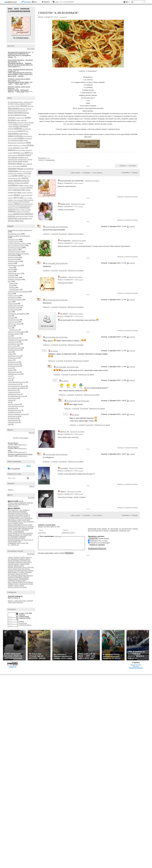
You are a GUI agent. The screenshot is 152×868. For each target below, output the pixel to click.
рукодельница (12, 390)
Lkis (21, 517)
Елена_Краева (13, 533)
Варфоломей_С (13, 572)
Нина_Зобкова (13, 582)
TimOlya (25, 525)
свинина (17, 181)
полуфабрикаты (14, 290)
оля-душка (24, 540)
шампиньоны (19, 214)
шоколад (12, 218)
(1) (17, 88)
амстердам (30, 106)
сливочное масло (29, 186)
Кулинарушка (27, 535)
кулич (10, 145)
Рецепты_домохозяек (15, 601)
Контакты (136, 666)
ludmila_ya (27, 517)
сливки (21, 185)
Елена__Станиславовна (16, 532)
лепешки (16, 148)
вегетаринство (13, 418)
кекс (21, 134)
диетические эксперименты (17, 314)
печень (25, 161)
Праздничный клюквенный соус (19, 52)
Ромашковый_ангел (14, 543)
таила (23, 543)
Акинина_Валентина (15, 527)
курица (30, 145)
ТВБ (27, 543)
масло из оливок (21, 150)
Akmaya (63, 491)
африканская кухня (14, 394)
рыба (15, 176)
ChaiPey (22, 557)
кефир (11, 136)
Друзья (16, 9)
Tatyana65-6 (12, 562)
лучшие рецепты (13, 242)
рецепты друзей (13, 257)
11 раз (48, 158)
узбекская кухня (13, 422)
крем (28, 143)
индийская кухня (13, 412)
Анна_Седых (26, 569)
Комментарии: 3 (22, 445)
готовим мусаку (20, 118)
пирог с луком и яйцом (14, 166)
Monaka (10, 561)
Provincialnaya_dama (15, 522)
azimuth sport (28, 102)
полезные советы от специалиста (19, 236)
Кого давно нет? (13, 510)
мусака (22, 153)
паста (10, 161)
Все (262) (31, 498)
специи (11, 192)
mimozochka (28, 518)
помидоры (13, 171)
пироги (24, 166)
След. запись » (98, 172)
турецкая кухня (13, 392)
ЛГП (9, 537)
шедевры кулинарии (15, 280)
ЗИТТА (20, 533)
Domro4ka (11, 513)
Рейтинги (47, 2)
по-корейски (28, 169)
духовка (12, 120)
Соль (18, 106)
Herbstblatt (24, 513)
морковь (17, 153)
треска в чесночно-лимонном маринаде (19, 202)
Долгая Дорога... (14, 447)
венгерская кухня (14, 416)
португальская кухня (15, 406)
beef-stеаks (11, 104)
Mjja (9, 520)
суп (15, 192)
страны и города (13, 296)
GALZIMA (18, 504)
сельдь (11, 183)
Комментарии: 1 (22, 448)
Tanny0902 (23, 561)
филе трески (16, 206)
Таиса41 (16, 584)
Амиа (19, 528)
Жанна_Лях (19, 574)
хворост (18, 210)
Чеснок (23, 106)
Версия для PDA (136, 665)
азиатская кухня (13, 277)
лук (26, 148)
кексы (26, 134)
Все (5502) (31, 554)
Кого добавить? (25, 510)
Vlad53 (30, 525)
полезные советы (14, 261)
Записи (10, 9)
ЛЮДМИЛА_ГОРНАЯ (22, 577)
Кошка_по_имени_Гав (15, 535)
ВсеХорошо (17, 530)
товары (10, 354)
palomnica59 (26, 520)
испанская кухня (13, 240)
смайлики (58, 536)
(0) (33, 52)
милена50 (23, 537)
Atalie (10, 512)
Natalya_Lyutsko (16, 520)
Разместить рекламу (136, 668)
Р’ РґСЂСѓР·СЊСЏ (22, 38)
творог (17, 195)
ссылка (81, 183)
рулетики (28, 173)
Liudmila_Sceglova (14, 517)
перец (20, 161)
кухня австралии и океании (17, 386)
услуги (10, 378)
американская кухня (14, 410)
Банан (14, 106)
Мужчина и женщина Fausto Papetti (20, 454)
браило (10, 530)
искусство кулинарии (15, 300)
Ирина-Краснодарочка (26, 576)
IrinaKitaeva (12, 515)
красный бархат (21, 143)
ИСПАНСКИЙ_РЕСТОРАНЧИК (72, 181)
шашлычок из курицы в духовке (24, 216)
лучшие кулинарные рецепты (18, 244)
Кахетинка (11, 504)
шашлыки (12, 216)
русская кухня (12, 259)
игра (9, 336)
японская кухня (13, 358)
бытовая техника (13, 364)
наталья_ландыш (14, 587)
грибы (28, 117)
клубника (18, 136)
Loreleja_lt (22, 559)
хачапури (12, 209)
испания (11, 129)
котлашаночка (65, 240)
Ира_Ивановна (28, 533)
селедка (26, 181)
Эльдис (31, 584)
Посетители (23, 623)
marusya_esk (65, 432)
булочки (18, 113)
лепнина (22, 148)
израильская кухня (14, 306)
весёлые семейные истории (17, 414)
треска (31, 200)
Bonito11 (16, 557)
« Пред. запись (75, 172)
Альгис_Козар (12, 528)
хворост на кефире (26, 210)
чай (9, 402)
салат (20, 176)
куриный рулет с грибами (19, 145)
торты (26, 200)
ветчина (11, 115)
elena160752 (27, 562)
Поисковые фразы (25, 625)
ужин (9, 424)
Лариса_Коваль (13, 506)
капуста (22, 131)
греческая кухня (13, 338)
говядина (12, 118)
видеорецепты (13, 298)
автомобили (12, 408)
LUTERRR (11, 518)
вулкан (24, 115)
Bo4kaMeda (23, 512)
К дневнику (86, 172)
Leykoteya (27, 515)
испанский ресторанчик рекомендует (20, 230)
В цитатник (134, 197)
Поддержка (124, 2)
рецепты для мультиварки (16, 332)
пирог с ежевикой (27, 164)
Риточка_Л (25, 504)
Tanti (29, 561)
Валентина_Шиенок (27, 571)
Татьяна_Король (13, 503)
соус (23, 190)
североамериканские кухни (17, 382)
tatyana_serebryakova (15, 525)
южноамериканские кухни (16, 396)
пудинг (20, 171)
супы (9, 376)
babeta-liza (15, 512)
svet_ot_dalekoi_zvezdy (15, 523)
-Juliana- (11, 557)
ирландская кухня (14, 356)
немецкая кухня (13, 342)
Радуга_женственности (15, 602)
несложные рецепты (15, 252)
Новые (135, 172)
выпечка (11, 269)
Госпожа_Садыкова (25, 572)
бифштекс (23, 109)
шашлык (29, 214)
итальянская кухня (14, 265)
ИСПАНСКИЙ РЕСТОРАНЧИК (9, 11)
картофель (13, 133)
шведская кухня (13, 362)
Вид (128, 2)
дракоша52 (23, 503)
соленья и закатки (14, 404)
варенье (26, 113)
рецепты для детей (14, 324)
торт (21, 198)
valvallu (21, 501)
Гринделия (11, 574)
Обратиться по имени (76, 234)
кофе (21, 140)
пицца (20, 169)
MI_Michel (64, 314)
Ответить (120, 197)
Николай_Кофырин (14, 540)
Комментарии (25, 9)
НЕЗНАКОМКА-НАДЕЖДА (17, 538)
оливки (26, 158)
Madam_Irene (19, 518)
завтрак (24, 120)
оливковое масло (13, 160)
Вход (36, 2)
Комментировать (45, 172)
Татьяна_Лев (24, 584)
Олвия (20, 582)
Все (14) (32, 433)
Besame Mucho (13, 443)
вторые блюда (13, 304)
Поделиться (132, 166)
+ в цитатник (63, 17)
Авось (57, 2)
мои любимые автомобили (17, 388)
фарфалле (11, 204)
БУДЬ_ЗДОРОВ (28, 601)
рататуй (25, 171)
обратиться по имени (92, 181)
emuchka (18, 513)
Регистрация (27, 2)
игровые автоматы (20, 126)
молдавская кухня (14, 350)
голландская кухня (14, 384)
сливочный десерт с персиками (16, 188)
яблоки (11, 221)
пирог (19, 164)
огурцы (21, 157)
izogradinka (19, 515)
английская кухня (14, 320)
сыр (19, 192)
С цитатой (127, 197)
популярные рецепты (15, 248)
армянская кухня (13, 372)
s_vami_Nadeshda (28, 522)
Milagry (28, 559)
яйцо (22, 221)
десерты (11, 263)
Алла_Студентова (28, 527)
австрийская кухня (14, 344)
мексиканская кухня (14, 348)
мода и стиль (12, 346)
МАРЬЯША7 (15, 537)
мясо (27, 153)
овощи (14, 157)
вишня (17, 115)
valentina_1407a (19, 566)
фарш (17, 204)
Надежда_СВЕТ (21, 581)
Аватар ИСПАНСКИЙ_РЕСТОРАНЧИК (20, 25)
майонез (12, 150)
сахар (10, 181)
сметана (17, 190)
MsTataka (30, 503)
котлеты (15, 140)
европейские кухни (14, 234)
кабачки (18, 129)
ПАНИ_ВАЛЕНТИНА (15, 541)
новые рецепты (13, 250)
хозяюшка (11, 275)
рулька (10, 176)
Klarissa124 (15, 559)
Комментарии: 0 (22, 452)
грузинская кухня (13, 310)
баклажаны (14, 108)
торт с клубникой (18, 200)
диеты (10, 312)
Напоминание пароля (68, 533)
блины (11, 113)
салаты (25, 178)
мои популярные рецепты (16, 246)
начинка (21, 155)
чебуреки (12, 211)
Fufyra (28, 557)
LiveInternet (11, 2)
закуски (10, 326)
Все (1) (32, 486)
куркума (10, 148)
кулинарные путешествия (16, 340)
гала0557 (11, 586)
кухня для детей (13, 322)
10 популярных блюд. (15, 102)
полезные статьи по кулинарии (18, 292)
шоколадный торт (25, 218)
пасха (15, 161)
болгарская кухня (14, 366)
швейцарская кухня (14, 374)
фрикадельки (24, 208)
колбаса (21, 138)
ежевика (18, 120)
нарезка (15, 155)
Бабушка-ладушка (27, 528)
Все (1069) (31, 49)
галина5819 (25, 530)
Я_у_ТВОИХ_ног (13, 545)
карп (27, 131)
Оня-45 (31, 540)
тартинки (24, 193)
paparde (10, 566)
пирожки (12, 169)
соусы (28, 190)
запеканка (12, 122)
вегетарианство (13, 420)
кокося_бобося (19, 586)
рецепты (11, 490)
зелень (15, 124)
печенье (12, 164)
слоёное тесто (14, 330)
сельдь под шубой (21, 183)
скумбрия (13, 185)
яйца (17, 221)
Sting (10, 451)
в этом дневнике (15, 469)
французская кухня (14, 273)
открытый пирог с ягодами (25, 160)
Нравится (123, 166)
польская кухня (13, 398)
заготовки (11, 318)
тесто (16, 198)
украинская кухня (14, 308)
